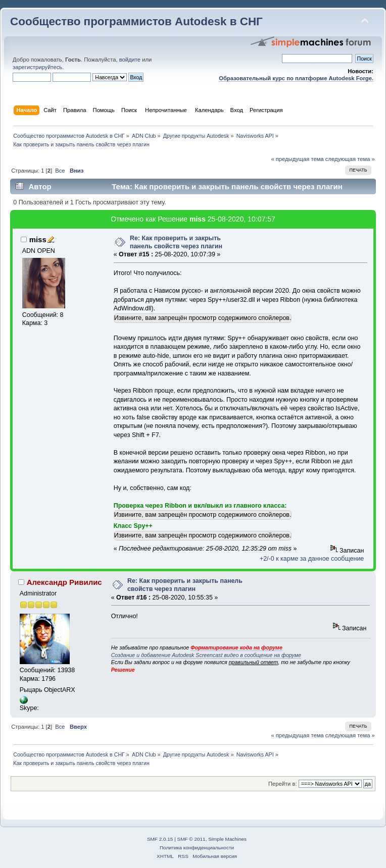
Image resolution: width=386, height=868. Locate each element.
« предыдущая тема (297, 159)
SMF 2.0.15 (160, 839)
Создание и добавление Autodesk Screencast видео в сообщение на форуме (206, 655)
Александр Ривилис (64, 582)
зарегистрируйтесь (37, 67)
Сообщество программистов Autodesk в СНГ (136, 21)
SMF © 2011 (191, 839)
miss (198, 219)
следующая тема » (350, 159)
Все (60, 171)
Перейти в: (283, 784)
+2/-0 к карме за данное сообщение (312, 559)
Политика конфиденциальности (197, 848)
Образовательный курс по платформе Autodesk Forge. (296, 78)
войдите (130, 60)
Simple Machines (227, 839)
